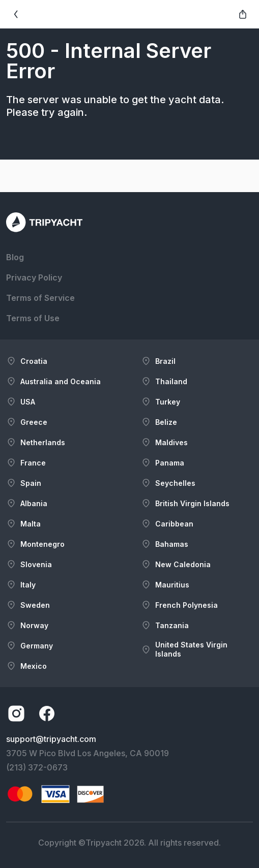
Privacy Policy (34, 277)
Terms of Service (40, 298)
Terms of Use (33, 318)
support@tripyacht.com (51, 739)
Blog (15, 257)
